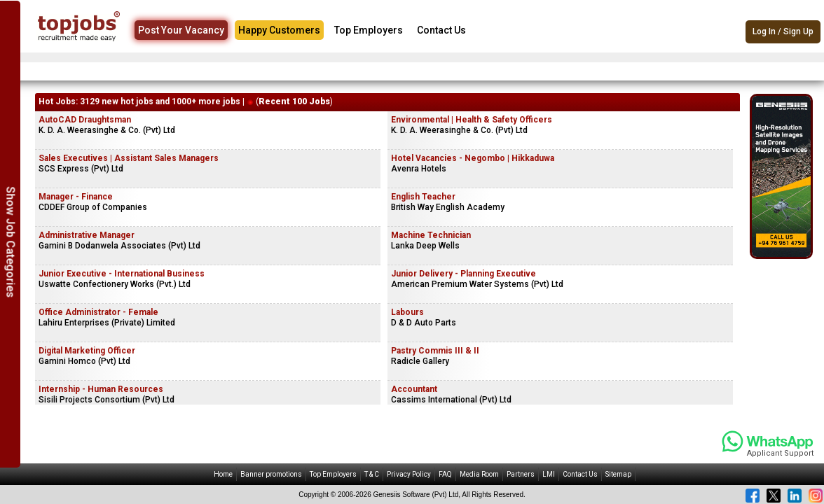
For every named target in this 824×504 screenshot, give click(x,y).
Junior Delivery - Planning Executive (463, 274)
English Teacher (423, 197)
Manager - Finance (76, 197)
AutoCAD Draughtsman (85, 120)
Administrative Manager (87, 235)
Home (223, 474)
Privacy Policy (409, 474)
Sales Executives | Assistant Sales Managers (129, 158)
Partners (521, 474)
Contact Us (441, 30)
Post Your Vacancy (181, 30)
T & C (372, 474)
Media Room (479, 474)
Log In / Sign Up (783, 31)
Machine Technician (431, 235)
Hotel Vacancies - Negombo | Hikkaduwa (473, 158)
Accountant (414, 389)
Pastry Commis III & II (435, 351)
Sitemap (618, 474)
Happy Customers (279, 30)
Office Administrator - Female (98, 312)
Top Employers (369, 30)
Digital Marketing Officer (87, 351)
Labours (407, 312)
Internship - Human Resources (101, 389)
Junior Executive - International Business (122, 274)
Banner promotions (271, 474)
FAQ (445, 474)
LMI (549, 474)
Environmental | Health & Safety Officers (472, 120)
